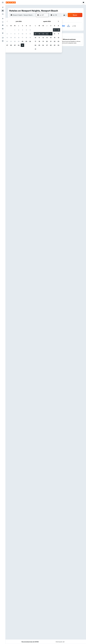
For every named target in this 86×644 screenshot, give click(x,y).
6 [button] (7, 34)
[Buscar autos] (3, 14)
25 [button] (26, 41)
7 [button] (11, 34)
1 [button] (15, 30)
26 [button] (30, 41)
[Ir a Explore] (3, 19)
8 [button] (15, 34)
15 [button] (15, 38)
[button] (3, 2)
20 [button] (7, 41)
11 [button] (26, 34)
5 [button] (30, 30)
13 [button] (7, 38)
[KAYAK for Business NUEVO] (3, 29)
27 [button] (7, 45)
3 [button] (22, 30)
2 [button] (19, 30)
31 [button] (22, 45)
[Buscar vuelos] (3, 7)
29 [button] (15, 45)
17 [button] (22, 38)
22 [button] (15, 41)
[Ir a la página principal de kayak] (11, 2)
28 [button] (11, 45)
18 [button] (26, 38)
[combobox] (24, 15)
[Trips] (3, 33)
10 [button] (22, 34)
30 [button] (19, 45)
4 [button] (26, 30)
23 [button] (19, 41)
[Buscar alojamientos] (3, 11)
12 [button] (30, 34)
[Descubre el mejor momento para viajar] (3, 25)
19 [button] (30, 38)
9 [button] (19, 34)
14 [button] (11, 38)
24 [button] (22, 41)
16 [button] (19, 38)
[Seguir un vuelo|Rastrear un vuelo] (3, 22)
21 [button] (11, 41)
